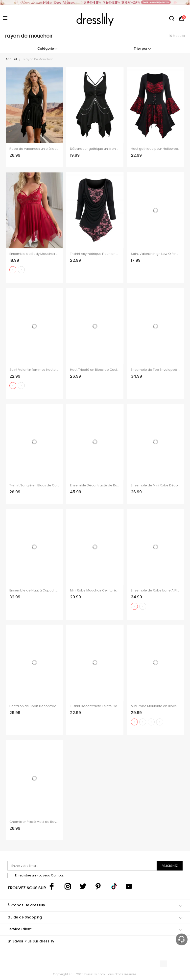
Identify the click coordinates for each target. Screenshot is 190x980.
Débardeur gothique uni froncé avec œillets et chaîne (95, 149)
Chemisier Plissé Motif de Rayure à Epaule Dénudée (34, 822)
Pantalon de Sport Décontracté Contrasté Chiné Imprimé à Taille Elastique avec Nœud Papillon (34, 706)
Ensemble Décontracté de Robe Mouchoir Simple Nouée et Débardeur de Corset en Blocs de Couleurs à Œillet (95, 485)
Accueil (11, 59)
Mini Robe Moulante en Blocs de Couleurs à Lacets (156, 706)
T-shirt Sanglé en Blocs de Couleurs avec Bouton (34, 485)
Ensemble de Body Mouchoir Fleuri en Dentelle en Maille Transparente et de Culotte (34, 254)
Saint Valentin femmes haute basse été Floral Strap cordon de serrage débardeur (34, 370)
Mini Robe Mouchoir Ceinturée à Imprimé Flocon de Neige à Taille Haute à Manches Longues (95, 590)
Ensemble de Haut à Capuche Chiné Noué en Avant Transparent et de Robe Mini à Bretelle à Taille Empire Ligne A (34, 590)
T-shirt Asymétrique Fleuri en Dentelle (95, 254)
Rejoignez (170, 866)
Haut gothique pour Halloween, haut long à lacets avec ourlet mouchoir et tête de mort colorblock (156, 149)
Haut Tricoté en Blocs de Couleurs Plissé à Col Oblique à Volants (95, 370)
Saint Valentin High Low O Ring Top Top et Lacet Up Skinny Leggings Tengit (156, 254)
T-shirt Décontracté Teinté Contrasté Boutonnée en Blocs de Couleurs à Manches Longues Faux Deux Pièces (95, 706)
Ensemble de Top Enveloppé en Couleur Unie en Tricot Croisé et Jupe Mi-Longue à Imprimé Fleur (156, 370)
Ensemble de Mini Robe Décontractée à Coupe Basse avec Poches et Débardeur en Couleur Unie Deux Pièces (156, 485)
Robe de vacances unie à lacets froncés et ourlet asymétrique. (34, 149)
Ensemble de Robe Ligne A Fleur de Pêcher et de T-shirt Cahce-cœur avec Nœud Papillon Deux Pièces (156, 590)
